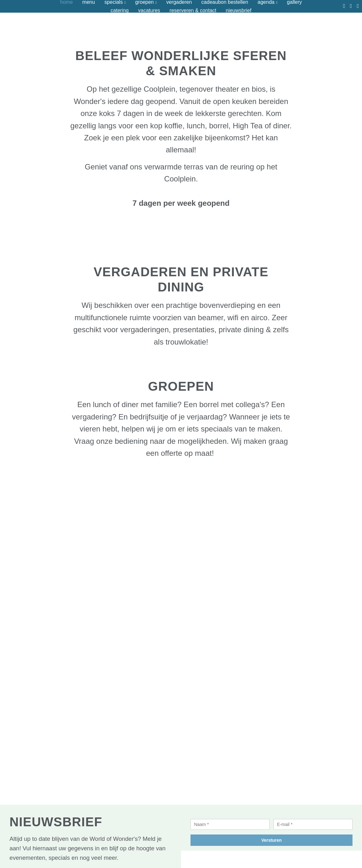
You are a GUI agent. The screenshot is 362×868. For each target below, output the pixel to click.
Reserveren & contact (193, 10)
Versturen (272, 840)
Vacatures (149, 10)
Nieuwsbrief (238, 10)
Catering (120, 10)
